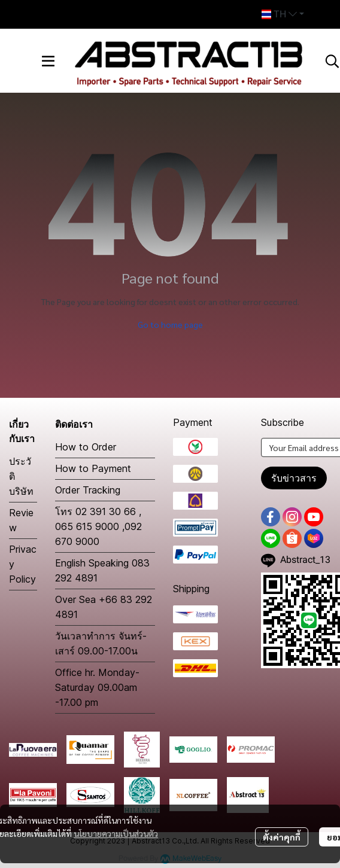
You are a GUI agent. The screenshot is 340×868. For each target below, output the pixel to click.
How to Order (86, 447)
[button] (283, 14)
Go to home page (170, 324)
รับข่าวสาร (294, 478)
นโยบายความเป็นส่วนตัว (116, 833)
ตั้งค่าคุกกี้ (282, 837)
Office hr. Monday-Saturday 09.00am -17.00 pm (97, 687)
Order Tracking (88, 490)
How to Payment (93, 468)
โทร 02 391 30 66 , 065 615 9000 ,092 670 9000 (98, 526)
